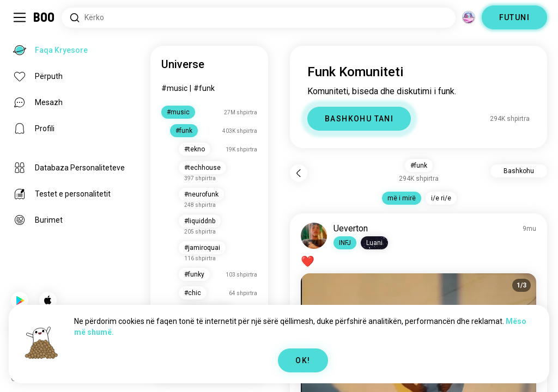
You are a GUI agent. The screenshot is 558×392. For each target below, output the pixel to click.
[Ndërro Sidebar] (20, 17)
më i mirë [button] (402, 198)
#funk (204, 88)
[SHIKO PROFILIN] (314, 236)
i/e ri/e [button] (441, 198)
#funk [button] (419, 166)
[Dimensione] (469, 17)
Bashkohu (519, 171)
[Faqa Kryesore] (44, 17)
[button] (345, 243)
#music (174, 88)
